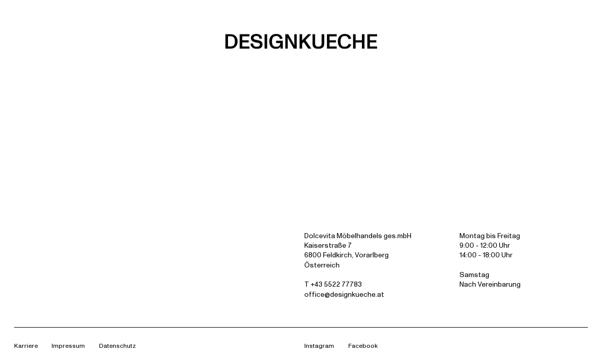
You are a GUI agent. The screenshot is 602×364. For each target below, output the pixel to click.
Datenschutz (118, 346)
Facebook (363, 346)
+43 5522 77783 (336, 284)
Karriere (26, 346)
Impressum (68, 346)
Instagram (319, 346)
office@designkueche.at (344, 294)
